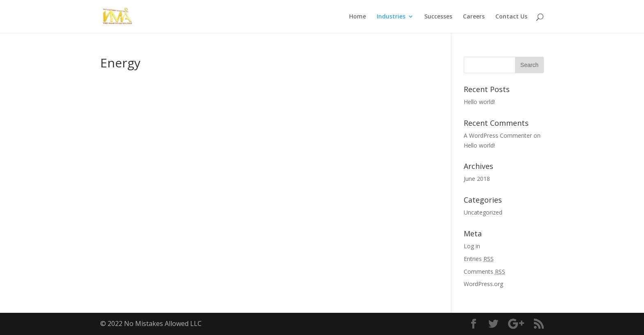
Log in (472, 246)
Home (358, 17)
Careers (474, 17)
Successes (438, 17)
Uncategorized (483, 212)
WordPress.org (483, 284)
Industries (391, 17)
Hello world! (479, 102)
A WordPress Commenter (498, 135)
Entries (479, 259)
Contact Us (511, 17)
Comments (484, 271)
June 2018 (477, 179)
